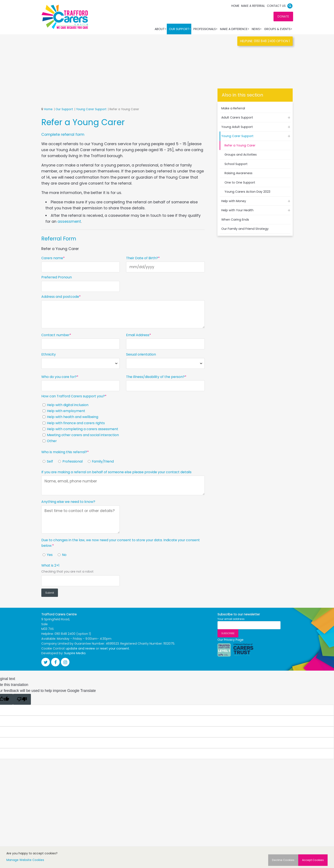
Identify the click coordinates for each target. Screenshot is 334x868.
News (257, 29)
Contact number (55, 335)
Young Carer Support (91, 109)
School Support (236, 164)
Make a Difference (235, 29)
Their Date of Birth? (142, 258)
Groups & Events (278, 29)
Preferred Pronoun (57, 277)
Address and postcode (60, 297)
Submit (50, 593)
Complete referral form (63, 135)
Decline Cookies (283, 860)
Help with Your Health (237, 210)
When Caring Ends (235, 220)
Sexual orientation (141, 354)
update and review (80, 648)
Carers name (52, 258)
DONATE (283, 17)
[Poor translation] (22, 699)
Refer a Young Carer (240, 145)
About (161, 29)
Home (235, 6)
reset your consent (114, 648)
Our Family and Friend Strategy (245, 229)
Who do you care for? (59, 377)
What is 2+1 (50, 566)
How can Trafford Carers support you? (73, 396)
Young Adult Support (237, 127)
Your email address (231, 619)
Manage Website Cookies (25, 860)
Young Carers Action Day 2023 (247, 192)
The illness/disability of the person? (155, 377)
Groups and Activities (241, 155)
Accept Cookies (313, 860)
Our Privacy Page (230, 639)
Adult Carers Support (237, 118)
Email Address (138, 335)
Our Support (180, 29)
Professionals (206, 29)
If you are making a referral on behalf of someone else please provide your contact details (116, 472)
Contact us (276, 6)
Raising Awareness (238, 173)
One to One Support (240, 182)
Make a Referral (253, 6)
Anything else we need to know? (68, 502)
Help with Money (234, 201)
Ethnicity (49, 354)
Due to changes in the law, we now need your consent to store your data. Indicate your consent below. (121, 543)
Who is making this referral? (64, 452)
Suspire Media (75, 653)
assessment (69, 221)
